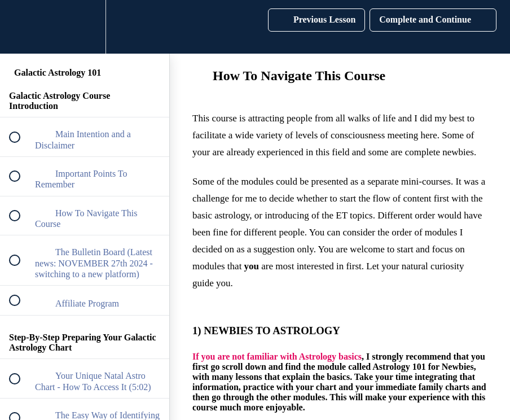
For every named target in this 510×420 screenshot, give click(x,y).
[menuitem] (85, 27)
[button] (21, 27)
